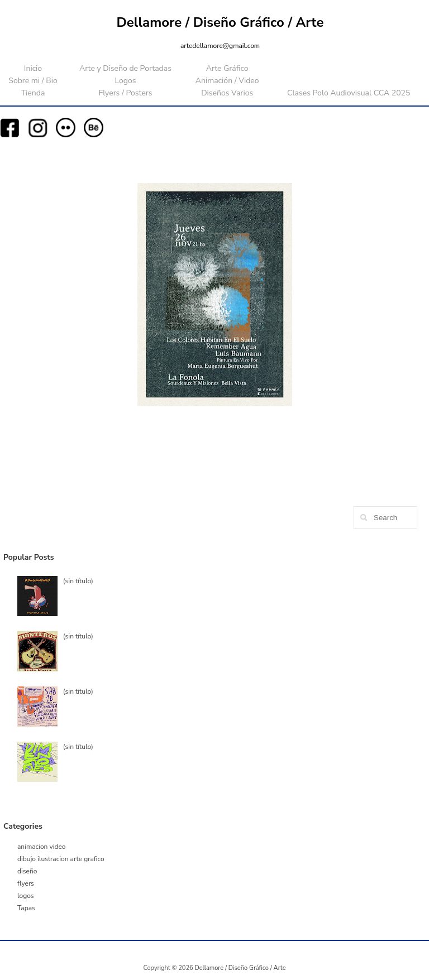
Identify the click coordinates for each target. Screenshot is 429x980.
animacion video (42, 847)
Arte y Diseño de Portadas (125, 68)
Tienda (33, 93)
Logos (125, 81)
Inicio (33, 68)
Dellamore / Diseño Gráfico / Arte (220, 22)
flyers (26, 883)
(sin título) (78, 581)
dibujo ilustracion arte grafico (61, 859)
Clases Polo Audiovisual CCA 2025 (349, 93)
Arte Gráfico (227, 68)
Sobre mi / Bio (33, 81)
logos (26, 896)
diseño (27, 871)
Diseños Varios (227, 93)
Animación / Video (227, 81)
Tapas (26, 908)
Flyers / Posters (125, 93)
